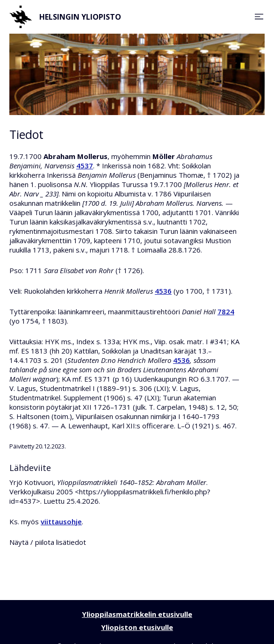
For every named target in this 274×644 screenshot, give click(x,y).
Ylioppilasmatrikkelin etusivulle (137, 614)
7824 (226, 311)
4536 (163, 291)
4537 (85, 166)
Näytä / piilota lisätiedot (48, 542)
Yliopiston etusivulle (137, 627)
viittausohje (61, 521)
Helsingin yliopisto (65, 17)
